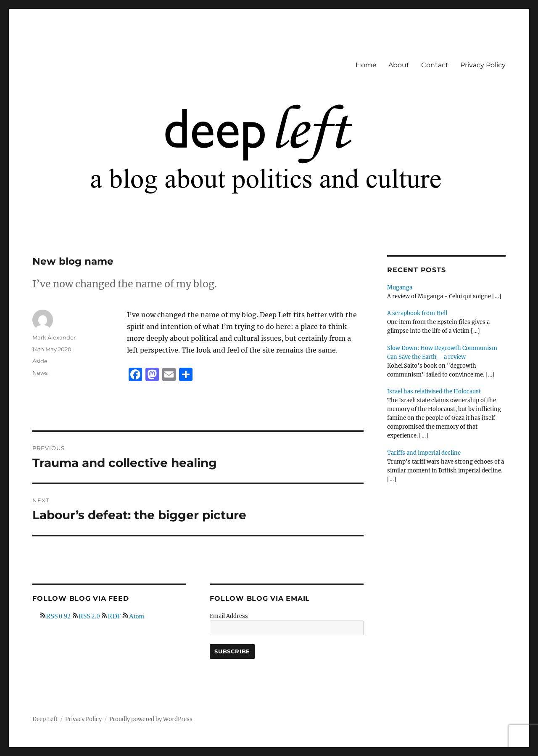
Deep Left (45, 719)
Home (366, 65)
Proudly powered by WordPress (151, 719)
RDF (114, 615)
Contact (435, 65)
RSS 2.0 (89, 615)
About (399, 65)
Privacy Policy (483, 65)
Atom (137, 615)
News (40, 373)
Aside (40, 361)
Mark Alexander (54, 337)
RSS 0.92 (58, 615)
